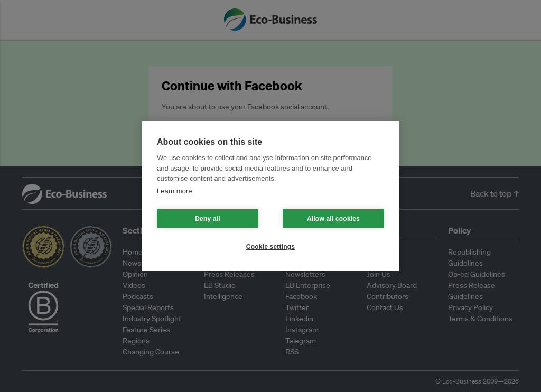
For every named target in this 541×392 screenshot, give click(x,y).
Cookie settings (270, 247)
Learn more (174, 191)
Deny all (208, 219)
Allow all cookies (333, 219)
